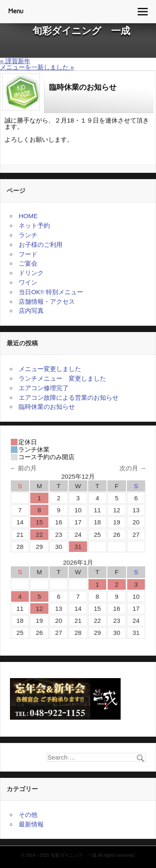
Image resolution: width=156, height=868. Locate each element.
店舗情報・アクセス (47, 301)
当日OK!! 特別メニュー (51, 292)
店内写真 (31, 311)
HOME (28, 216)
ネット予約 (34, 225)
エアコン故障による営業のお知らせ (69, 397)
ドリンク (31, 273)
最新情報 (31, 824)
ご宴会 (28, 263)
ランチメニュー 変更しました (62, 378)
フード (28, 254)
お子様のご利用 (41, 245)
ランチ (28, 235)
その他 (28, 815)
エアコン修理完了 (44, 388)
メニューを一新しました (37, 67)
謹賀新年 (15, 61)
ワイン (28, 282)
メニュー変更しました (50, 369)
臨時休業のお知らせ (50, 407)
